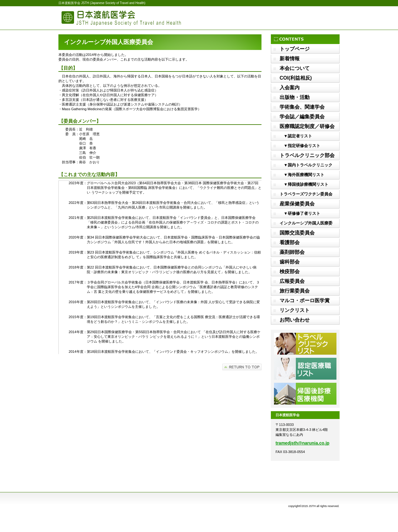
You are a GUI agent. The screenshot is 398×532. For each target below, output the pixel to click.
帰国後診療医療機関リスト (305, 394)
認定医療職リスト (305, 369)
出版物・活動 (295, 97)
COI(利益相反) (296, 78)
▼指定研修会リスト (300, 146)
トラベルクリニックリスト (305, 344)
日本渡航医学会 (121, 18)
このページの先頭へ (242, 367)
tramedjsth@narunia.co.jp (302, 443)
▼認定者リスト (296, 136)
